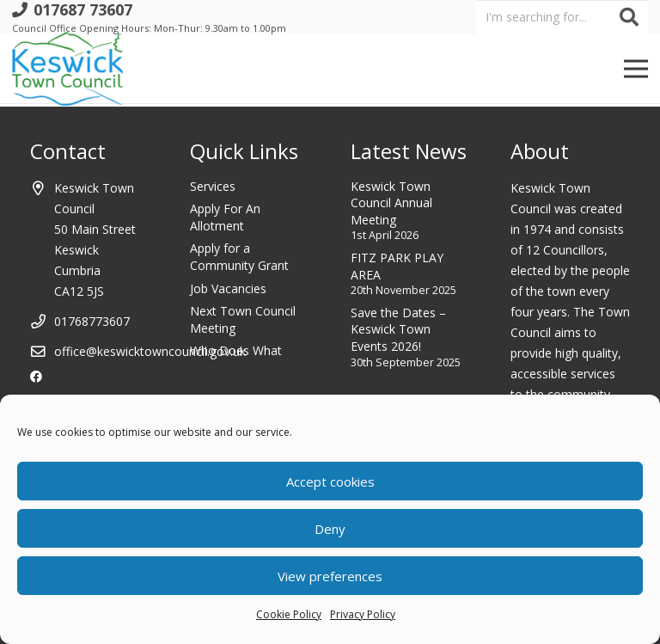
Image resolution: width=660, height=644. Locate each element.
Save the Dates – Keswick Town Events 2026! (398, 329)
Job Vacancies (228, 288)
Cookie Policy (289, 614)
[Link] (67, 69)
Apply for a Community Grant (239, 257)
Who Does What (236, 350)
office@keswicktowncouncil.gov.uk (150, 351)
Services (213, 186)
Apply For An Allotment (225, 217)
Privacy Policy (363, 614)
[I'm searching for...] (562, 17)
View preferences (330, 576)
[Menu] (636, 69)
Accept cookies (330, 481)
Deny (330, 529)
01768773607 (92, 321)
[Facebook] (36, 377)
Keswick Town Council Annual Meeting (391, 203)
